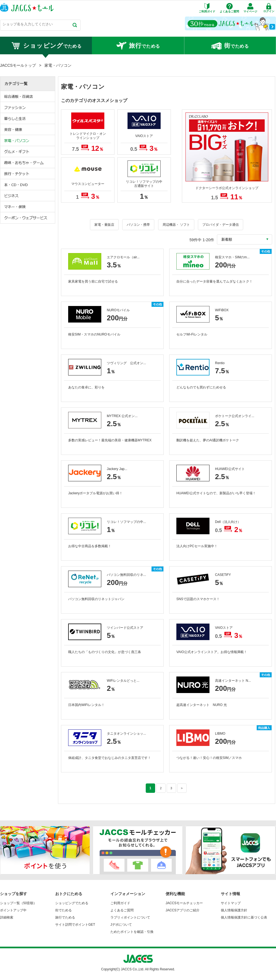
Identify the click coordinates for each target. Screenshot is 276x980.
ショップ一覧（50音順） (18, 903)
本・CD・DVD (28, 185)
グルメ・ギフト (28, 152)
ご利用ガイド (120, 903)
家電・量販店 (104, 225)
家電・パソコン (28, 141)
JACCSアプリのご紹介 (183, 910)
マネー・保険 (28, 207)
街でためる (63, 910)
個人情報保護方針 (234, 910)
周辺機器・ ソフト (176, 225)
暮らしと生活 (28, 119)
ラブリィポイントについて (130, 917)
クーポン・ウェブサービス (28, 218)
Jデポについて (121, 925)
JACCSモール (27, 7)
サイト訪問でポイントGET (75, 925)
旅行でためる (65, 917)
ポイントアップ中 (13, 910)
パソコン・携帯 (138, 225)
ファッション (28, 108)
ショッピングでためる (72, 903)
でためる (46, 46)
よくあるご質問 (122, 910)
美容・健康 (28, 130)
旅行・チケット (28, 174)
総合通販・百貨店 (28, 96)
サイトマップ (231, 903)
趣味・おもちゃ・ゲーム (28, 163)
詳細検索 (7, 917)
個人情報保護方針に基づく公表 (244, 917)
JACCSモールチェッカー (184, 903)
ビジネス (28, 196)
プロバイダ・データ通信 (221, 225)
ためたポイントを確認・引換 (132, 932)
